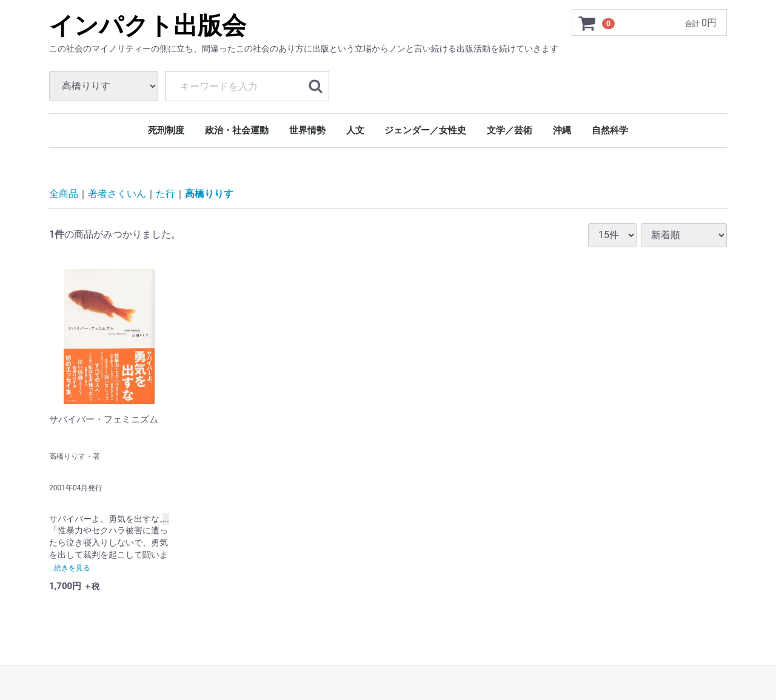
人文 (355, 130)
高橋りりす (209, 194)
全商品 (64, 194)
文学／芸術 (510, 130)
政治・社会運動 (237, 130)
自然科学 (610, 130)
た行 (166, 194)
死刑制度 (166, 130)
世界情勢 (307, 130)
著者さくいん (117, 194)
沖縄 (562, 130)
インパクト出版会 (148, 26)
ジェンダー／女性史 (425, 130)
